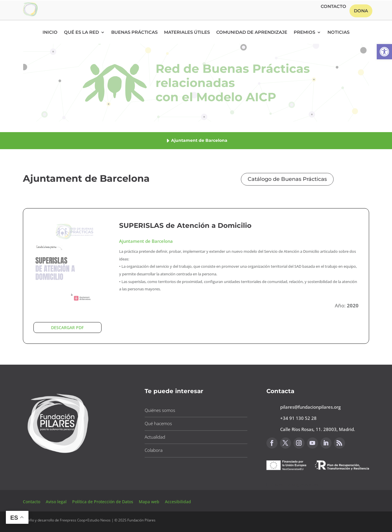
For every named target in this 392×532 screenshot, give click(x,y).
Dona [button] (361, 11)
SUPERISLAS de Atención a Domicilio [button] (185, 225)
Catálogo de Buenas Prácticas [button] (287, 179)
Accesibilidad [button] (178, 502)
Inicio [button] (50, 33)
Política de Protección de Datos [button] (103, 502)
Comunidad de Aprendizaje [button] (252, 33)
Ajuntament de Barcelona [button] (146, 241)
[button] (384, 52)
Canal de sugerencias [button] (295, 485)
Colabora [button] (154, 450)
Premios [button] (304, 33)
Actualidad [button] (155, 437)
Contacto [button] (333, 7)
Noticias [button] (338, 33)
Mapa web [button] (149, 502)
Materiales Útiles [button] (187, 33)
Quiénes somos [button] (160, 410)
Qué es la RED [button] (81, 33)
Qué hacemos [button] (158, 423)
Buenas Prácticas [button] (134, 33)
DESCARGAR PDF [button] (67, 328)
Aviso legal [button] (57, 502)
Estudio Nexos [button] (99, 520)
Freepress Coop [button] (73, 520)
